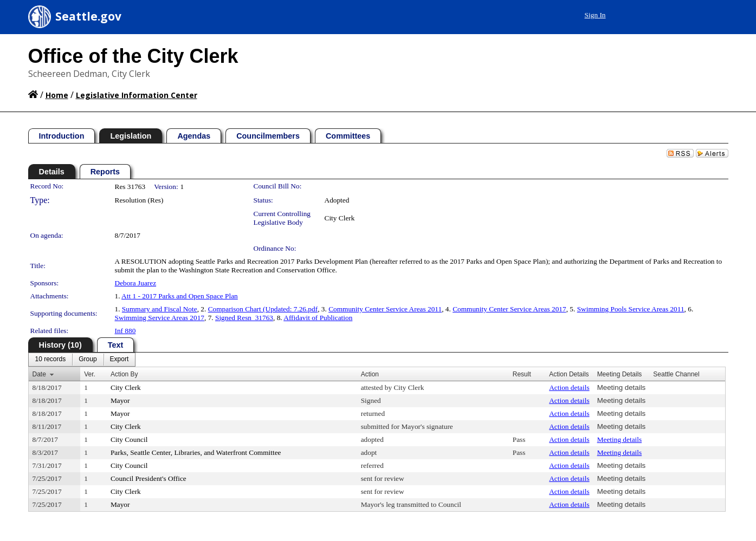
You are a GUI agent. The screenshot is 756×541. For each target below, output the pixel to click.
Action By (124, 374)
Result (522, 374)
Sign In (595, 15)
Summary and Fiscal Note (160, 309)
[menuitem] (51, 360)
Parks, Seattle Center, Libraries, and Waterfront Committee (196, 452)
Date (39, 374)
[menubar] (82, 360)
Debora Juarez (136, 283)
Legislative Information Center (137, 95)
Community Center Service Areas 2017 (509, 309)
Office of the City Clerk (133, 56)
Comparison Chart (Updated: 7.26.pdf (263, 309)
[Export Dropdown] (119, 360)
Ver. (90, 374)
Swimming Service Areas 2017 (160, 318)
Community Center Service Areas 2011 (385, 309)
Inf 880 (125, 331)
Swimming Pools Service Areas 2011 (631, 309)
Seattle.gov (88, 16)
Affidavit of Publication (318, 318)
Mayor (120, 400)
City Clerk (340, 218)
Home (57, 95)
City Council (129, 439)
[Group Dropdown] (88, 360)
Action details (569, 387)
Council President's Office (148, 478)
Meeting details (622, 387)
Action (370, 374)
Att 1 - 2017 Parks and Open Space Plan (180, 296)
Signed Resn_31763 (244, 318)
